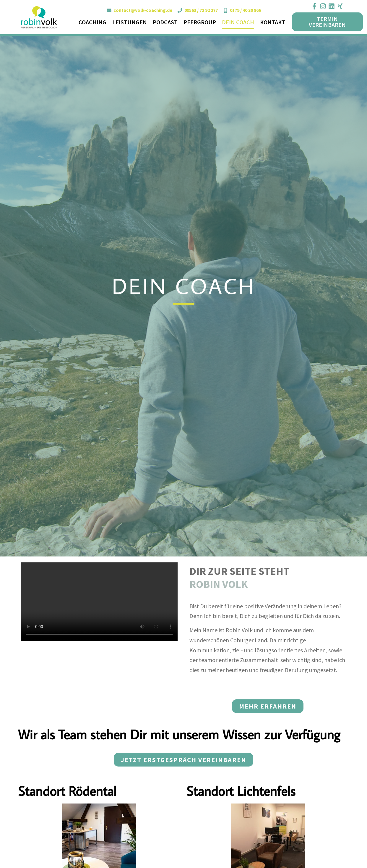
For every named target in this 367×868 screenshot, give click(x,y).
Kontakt (273, 22)
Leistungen (130, 22)
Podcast (165, 22)
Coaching (92, 22)
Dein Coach (238, 22)
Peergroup (200, 22)
